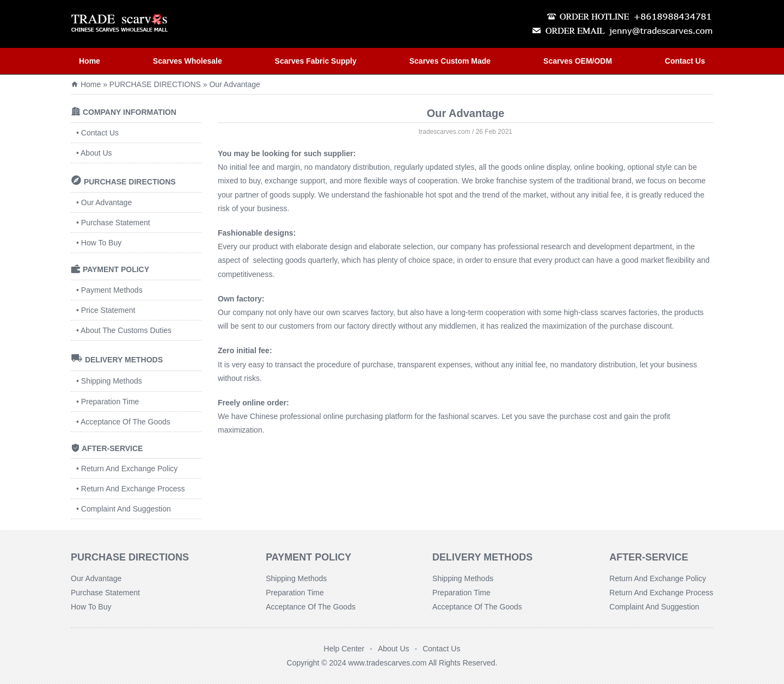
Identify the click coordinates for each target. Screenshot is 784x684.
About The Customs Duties (126, 330)
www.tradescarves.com (388, 663)
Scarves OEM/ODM (578, 61)
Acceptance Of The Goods (125, 422)
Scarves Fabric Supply (316, 61)
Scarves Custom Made (450, 61)
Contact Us (685, 61)
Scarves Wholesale (188, 61)
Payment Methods (112, 290)
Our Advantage (106, 202)
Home (90, 61)
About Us (96, 153)
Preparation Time (110, 402)
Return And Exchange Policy (129, 469)
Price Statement (108, 310)
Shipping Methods (112, 381)
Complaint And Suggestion (126, 509)
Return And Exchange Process (133, 489)
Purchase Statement (116, 223)
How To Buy (101, 243)
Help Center (344, 649)
